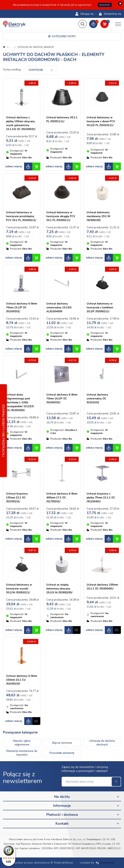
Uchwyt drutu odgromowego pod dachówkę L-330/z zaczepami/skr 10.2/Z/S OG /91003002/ (20, 403)
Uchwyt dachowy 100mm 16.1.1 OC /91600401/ (102, 587)
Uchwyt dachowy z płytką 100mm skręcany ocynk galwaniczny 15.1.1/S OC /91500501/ (21, 124)
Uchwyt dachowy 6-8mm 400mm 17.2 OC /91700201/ (62, 498)
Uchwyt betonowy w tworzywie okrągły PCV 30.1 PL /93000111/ (61, 217)
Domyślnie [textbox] (36, 71)
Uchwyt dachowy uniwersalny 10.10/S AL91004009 (59, 308)
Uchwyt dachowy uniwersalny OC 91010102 (97, 399)
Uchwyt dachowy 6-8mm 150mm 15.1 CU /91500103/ (22, 680)
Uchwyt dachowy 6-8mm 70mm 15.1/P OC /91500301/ (22, 308)
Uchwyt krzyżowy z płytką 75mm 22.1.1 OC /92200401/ (101, 498)
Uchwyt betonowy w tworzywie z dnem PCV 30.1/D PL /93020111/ (101, 122)
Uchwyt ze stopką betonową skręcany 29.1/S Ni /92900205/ (59, 589)
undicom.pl (105, 863)
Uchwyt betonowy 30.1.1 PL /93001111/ (62, 120)
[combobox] (41, 71)
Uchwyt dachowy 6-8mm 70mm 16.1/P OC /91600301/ (62, 399)
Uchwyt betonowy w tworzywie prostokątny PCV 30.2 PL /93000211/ (21, 217)
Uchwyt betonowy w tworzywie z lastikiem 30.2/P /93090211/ (100, 308)
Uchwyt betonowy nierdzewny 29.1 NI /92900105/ (98, 217)
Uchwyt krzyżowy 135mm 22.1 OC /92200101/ (17, 498)
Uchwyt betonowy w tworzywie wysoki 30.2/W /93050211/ (19, 589)
